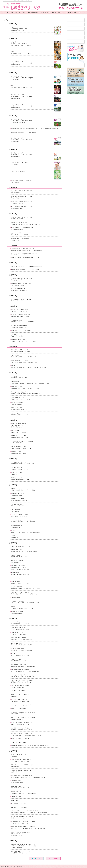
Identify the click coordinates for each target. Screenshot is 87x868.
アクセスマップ (61, 12)
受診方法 (42, 12)
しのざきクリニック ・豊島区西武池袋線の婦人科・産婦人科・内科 (17, 1)
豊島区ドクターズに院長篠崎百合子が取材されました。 (24, 132)
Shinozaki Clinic (8, 866)
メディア (14, 16)
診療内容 (35, 12)
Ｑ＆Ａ (70, 12)
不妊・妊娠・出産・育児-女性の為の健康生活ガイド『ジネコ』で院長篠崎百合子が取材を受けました (35, 129)
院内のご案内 (51, 12)
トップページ (6, 16)
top (8, 12)
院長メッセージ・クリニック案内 (21, 12)
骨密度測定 (77, 12)
